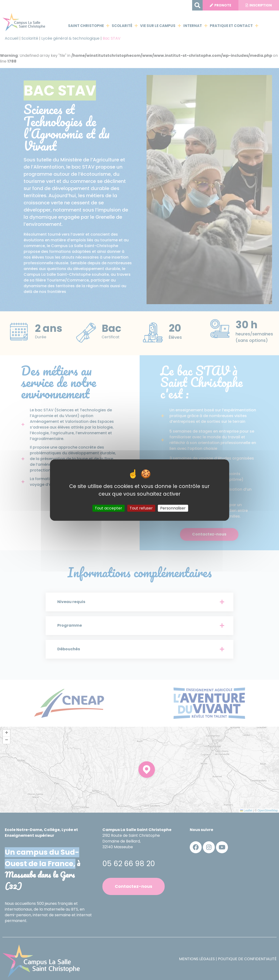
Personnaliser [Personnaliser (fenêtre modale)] (173, 508)
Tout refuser (141, 508)
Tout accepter (108, 508)
